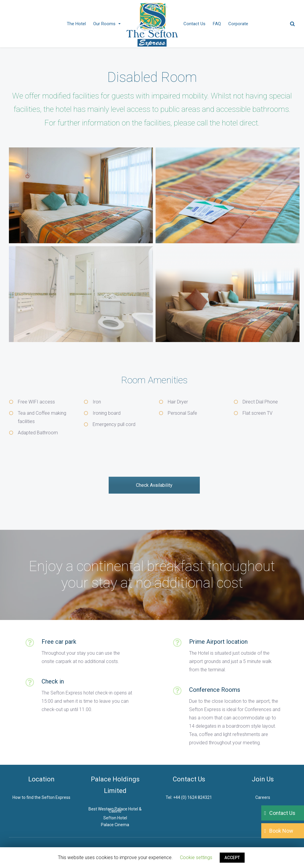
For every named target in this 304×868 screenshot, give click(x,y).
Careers (263, 797)
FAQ (217, 24)
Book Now (281, 831)
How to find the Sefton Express (41, 797)
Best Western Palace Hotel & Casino (115, 810)
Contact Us (194, 24)
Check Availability (154, 485)
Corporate (238, 24)
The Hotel (76, 24)
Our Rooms (104, 24)
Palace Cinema (115, 825)
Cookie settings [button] (196, 857)
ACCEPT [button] (232, 858)
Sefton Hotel (115, 818)
